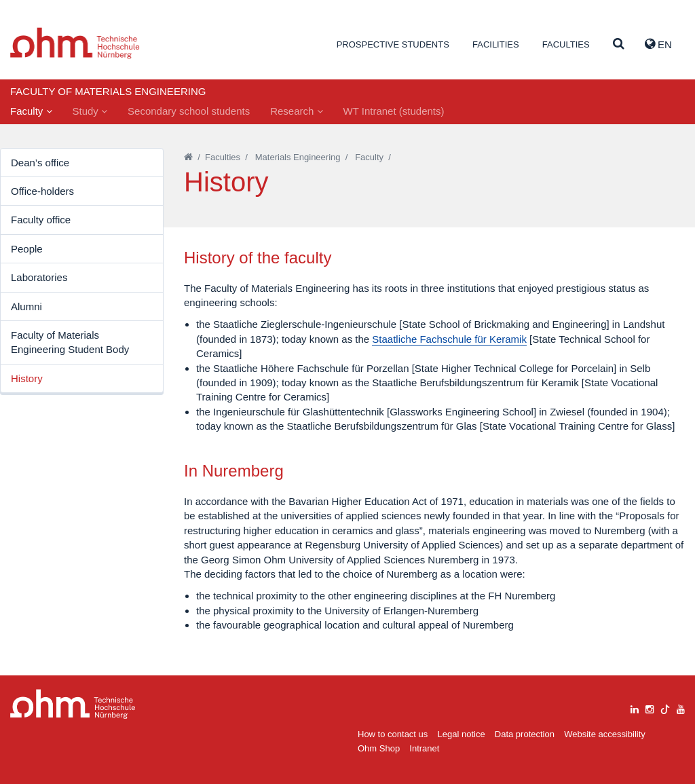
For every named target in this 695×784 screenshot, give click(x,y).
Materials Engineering (298, 157)
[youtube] (681, 708)
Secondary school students (189, 111)
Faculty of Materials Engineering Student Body (70, 342)
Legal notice (462, 734)
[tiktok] (665, 708)
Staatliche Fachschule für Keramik (449, 339)
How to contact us (393, 734)
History (27, 378)
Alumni (26, 306)
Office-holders (42, 191)
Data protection (525, 734)
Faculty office (41, 220)
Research (296, 111)
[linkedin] (635, 708)
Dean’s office (40, 163)
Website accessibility (605, 734)
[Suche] (619, 44)
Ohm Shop (379, 748)
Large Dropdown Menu (73, 704)
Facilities (496, 44)
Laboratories (39, 277)
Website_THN (75, 43)
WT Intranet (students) (394, 111)
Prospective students (393, 44)
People (27, 249)
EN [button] (658, 44)
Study (90, 111)
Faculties (566, 44)
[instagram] (650, 708)
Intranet (424, 748)
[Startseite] (188, 157)
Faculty (31, 111)
